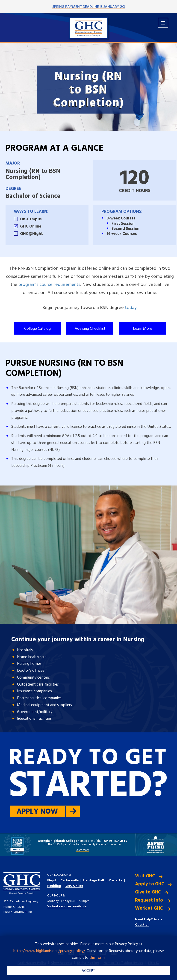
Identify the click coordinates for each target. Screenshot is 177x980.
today (131, 308)
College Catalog (37, 329)
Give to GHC (148, 892)
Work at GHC (149, 908)
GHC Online (74, 886)
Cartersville (69, 880)
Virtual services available (67, 907)
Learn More (143, 329)
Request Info (149, 900)
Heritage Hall (94, 880)
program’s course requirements (49, 285)
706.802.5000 (23, 912)
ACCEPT (88, 971)
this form (97, 958)
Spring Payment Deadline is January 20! (89, 7)
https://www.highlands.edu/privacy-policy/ (49, 951)
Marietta (115, 880)
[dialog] (163, 966)
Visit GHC (145, 876)
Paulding (54, 886)
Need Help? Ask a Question (149, 922)
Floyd (52, 880)
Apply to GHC (150, 884)
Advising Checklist (90, 329)
